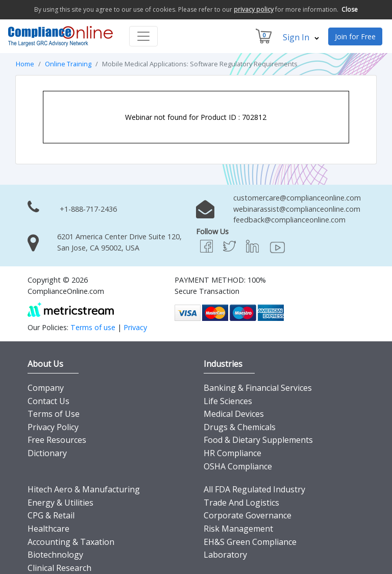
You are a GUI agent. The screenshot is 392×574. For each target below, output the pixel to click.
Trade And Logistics (241, 502)
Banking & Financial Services (258, 387)
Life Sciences (228, 401)
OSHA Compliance (238, 466)
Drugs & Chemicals (240, 427)
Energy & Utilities (60, 502)
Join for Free (355, 36)
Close (350, 9)
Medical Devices (234, 413)
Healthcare (48, 528)
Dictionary (47, 453)
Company (46, 387)
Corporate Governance (248, 515)
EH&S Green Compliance (250, 541)
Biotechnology (55, 554)
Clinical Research (59, 567)
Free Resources (57, 440)
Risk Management (238, 528)
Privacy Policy (53, 427)
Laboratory (225, 554)
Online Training (68, 63)
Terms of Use (54, 413)
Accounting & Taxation (71, 541)
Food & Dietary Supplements (258, 440)
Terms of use (93, 327)
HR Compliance (232, 453)
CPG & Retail (51, 515)
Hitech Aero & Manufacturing (84, 489)
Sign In (301, 37)
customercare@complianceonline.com (297, 197)
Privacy (135, 327)
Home (25, 63)
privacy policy (254, 9)
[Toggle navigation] (143, 36)
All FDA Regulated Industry (254, 489)
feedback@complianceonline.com (289, 220)
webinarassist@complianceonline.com (297, 208)
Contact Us (48, 401)
